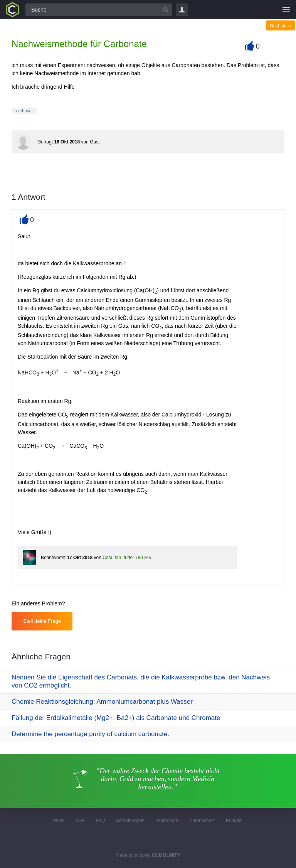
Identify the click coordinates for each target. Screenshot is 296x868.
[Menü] (286, 10)
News (58, 821)
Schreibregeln (130, 821)
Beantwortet (53, 558)
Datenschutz (202, 821)
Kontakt (234, 821)
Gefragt (45, 142)
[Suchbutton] (166, 10)
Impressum (167, 821)
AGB (80, 821)
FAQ (100, 821)
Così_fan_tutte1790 (123, 558)
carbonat (24, 111)
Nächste (280, 26)
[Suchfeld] (99, 10)
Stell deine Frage (42, 621)
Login (182, 10)
